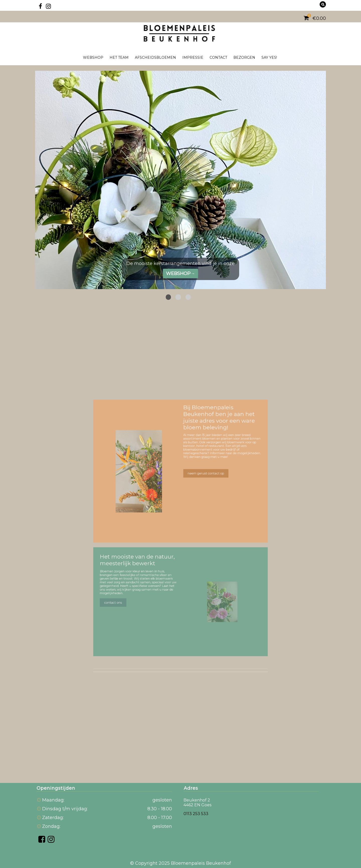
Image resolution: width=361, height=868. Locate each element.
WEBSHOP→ (180, 274)
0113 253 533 (196, 814)
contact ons (122, 593)
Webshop (93, 57)
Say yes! (269, 57)
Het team (119, 57)
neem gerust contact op (202, 482)
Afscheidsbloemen (155, 57)
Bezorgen (244, 57)
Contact (218, 57)
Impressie (193, 57)
